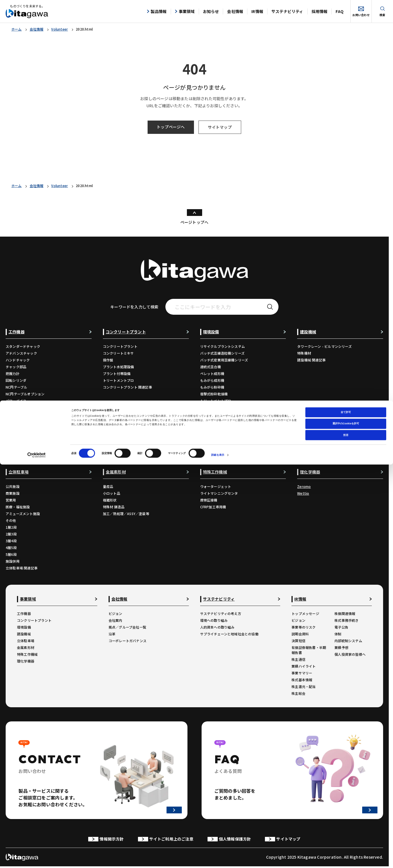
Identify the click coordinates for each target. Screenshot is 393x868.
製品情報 (157, 11)
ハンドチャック (18, 360)
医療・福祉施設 (18, 507)
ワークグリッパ (18, 414)
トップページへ (171, 127)
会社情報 (235, 11)
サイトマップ (220, 127)
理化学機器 (26, 661)
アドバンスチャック (21, 353)
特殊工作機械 (27, 654)
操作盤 (108, 360)
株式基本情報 (302, 680)
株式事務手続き (346, 620)
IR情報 (257, 11)
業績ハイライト (304, 666)
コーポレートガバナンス (128, 641)
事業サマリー (302, 673)
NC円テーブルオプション (25, 394)
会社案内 (115, 620)
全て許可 (346, 816)
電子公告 (341, 627)
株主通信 (298, 659)
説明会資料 (300, 634)
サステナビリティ (287, 11)
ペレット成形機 (212, 373)
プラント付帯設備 (117, 373)
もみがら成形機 (212, 380)
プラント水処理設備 (118, 367)
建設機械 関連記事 (311, 360)
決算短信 (298, 641)
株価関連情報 (345, 613)
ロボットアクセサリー (23, 421)
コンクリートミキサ (118, 353)
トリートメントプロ (118, 380)
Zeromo (304, 486)
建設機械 (24, 634)
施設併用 (13, 561)
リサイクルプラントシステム (223, 346)
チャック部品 (16, 367)
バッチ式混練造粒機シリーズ (223, 353)
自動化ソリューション (23, 428)
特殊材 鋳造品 (114, 507)
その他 (11, 520)
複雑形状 (110, 500)
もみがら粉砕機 (212, 387)
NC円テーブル (16, 387)
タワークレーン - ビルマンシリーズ (324, 346)
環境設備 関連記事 (214, 407)
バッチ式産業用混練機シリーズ (224, 360)
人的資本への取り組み (217, 627)
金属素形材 (26, 647)
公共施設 (13, 486)
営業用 (11, 500)
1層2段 (11, 527)
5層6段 (11, 554)
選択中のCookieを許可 (346, 827)
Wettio (303, 493)
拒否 (346, 839)
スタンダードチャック (23, 346)
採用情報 (320, 11)
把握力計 (13, 373)
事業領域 (185, 11)
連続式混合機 (210, 367)
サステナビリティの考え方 (221, 613)
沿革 (112, 634)
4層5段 (11, 547)
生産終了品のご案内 (21, 448)
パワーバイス (16, 401)
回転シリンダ (16, 380)
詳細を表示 (218, 859)
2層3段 (11, 534)
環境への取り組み (214, 620)
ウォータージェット (216, 486)
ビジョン (115, 613)
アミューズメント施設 (23, 514)
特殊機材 (304, 353)
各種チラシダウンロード (25, 441)
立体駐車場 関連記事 (22, 568)
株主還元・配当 (304, 686)
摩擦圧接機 (209, 500)
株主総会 (298, 693)
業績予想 (341, 647)
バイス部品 (14, 407)
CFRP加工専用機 (213, 507)
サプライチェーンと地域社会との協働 (229, 634)
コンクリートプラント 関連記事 (128, 387)
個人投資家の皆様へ (350, 654)
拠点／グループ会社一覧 (127, 627)
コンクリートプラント (120, 346)
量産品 (108, 486)
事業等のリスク (304, 627)
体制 (338, 634)
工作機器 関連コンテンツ (25, 455)
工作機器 (24, 613)
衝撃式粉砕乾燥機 (214, 394)
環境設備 (24, 627)
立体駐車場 (26, 641)
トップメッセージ (305, 613)
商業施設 (13, 493)
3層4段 (11, 541)
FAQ (340, 11)
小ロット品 (112, 493)
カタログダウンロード (23, 435)
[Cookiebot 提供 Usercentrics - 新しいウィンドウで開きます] (37, 859)
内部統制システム (348, 641)
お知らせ (211, 11)
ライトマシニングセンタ (219, 493)
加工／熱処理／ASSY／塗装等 (126, 514)
